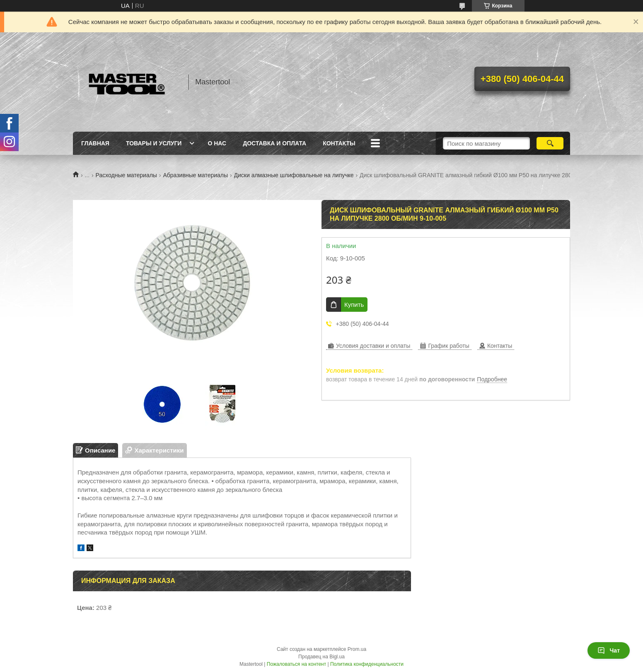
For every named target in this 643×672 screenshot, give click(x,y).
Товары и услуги (154, 143)
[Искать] (550, 143)
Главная (95, 143)
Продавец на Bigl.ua (321, 657)
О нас (217, 143)
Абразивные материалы (195, 175)
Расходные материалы (126, 175)
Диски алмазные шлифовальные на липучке (294, 175)
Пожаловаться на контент (296, 664)
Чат (609, 650)
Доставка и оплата (274, 143)
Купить (354, 305)
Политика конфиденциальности (367, 664)
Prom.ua (357, 649)
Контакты (339, 143)
